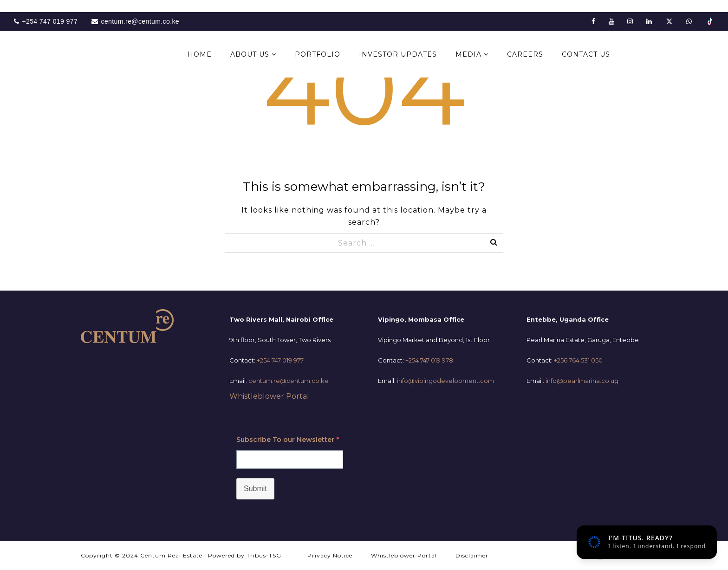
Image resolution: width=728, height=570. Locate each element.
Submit (255, 489)
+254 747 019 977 (280, 360)
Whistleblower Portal (269, 396)
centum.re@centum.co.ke (289, 381)
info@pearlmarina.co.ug (582, 381)
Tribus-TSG (264, 555)
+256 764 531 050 (578, 360)
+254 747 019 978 (429, 360)
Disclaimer (472, 555)
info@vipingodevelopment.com (445, 381)
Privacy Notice (330, 555)
